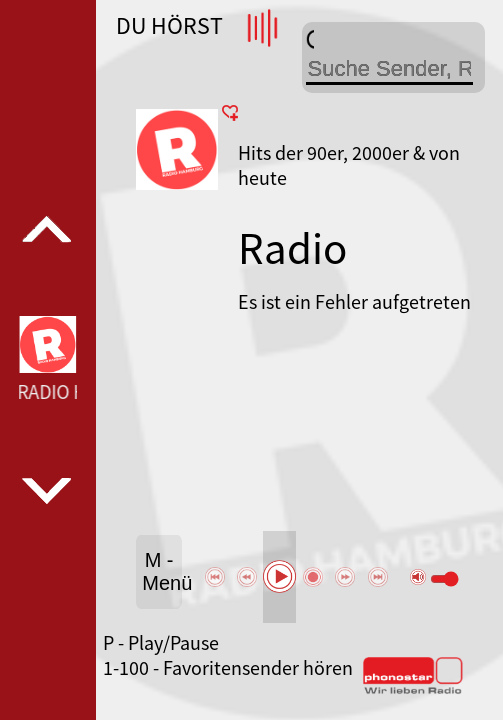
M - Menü (162, 571)
